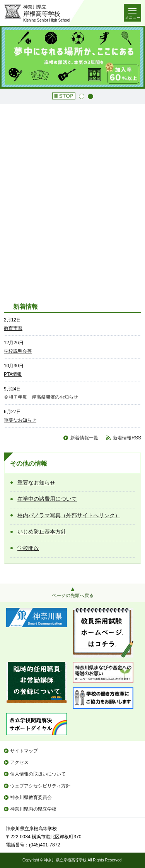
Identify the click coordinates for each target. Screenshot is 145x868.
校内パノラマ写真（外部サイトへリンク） (69, 515)
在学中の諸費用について (47, 499)
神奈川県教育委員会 (31, 797)
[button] (64, 96)
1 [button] (82, 96)
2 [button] (90, 96)
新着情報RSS (127, 438)
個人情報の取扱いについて (38, 774)
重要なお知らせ (20, 420)
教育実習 (13, 328)
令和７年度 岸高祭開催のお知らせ (41, 397)
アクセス (19, 762)
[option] (72, 57)
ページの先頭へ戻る (73, 595)
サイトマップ (24, 751)
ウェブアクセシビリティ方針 (40, 786)
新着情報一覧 (84, 438)
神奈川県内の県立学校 (33, 809)
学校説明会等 (18, 351)
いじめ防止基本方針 (42, 532)
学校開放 (28, 548)
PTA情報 (13, 374)
